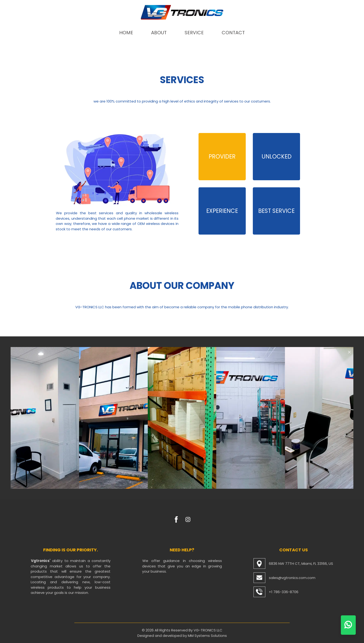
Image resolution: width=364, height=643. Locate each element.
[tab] (222, 157)
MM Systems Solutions (207, 636)
